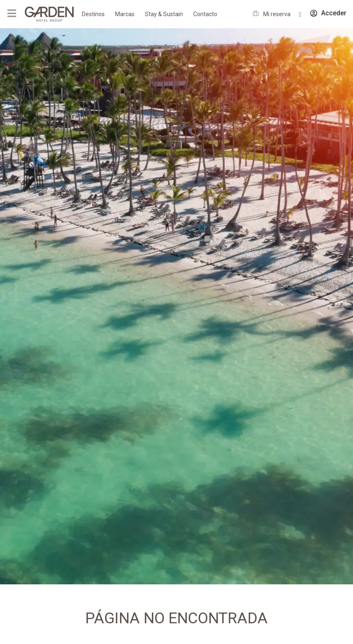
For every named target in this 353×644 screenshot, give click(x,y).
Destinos (93, 14)
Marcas (125, 14)
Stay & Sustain (164, 14)
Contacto (205, 14)
